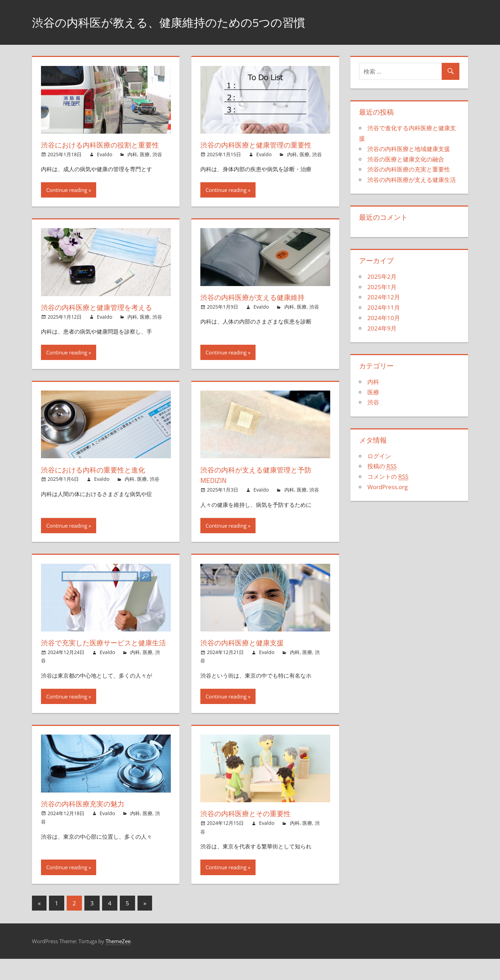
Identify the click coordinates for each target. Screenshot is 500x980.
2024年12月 (384, 297)
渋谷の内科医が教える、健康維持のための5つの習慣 (181, 22)
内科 (132, 165)
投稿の (382, 466)
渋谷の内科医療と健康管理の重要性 (262, 145)
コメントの (388, 477)
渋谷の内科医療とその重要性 (251, 835)
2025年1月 (382, 287)
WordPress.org (387, 487)
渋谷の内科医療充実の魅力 (87, 825)
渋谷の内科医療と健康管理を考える (103, 318)
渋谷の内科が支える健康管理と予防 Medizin (262, 485)
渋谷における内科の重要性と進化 (99, 480)
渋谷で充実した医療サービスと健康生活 (103, 659)
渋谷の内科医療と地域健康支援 (409, 149)
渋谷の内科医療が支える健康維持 (258, 308)
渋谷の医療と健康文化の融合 (406, 159)
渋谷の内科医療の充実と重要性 (409, 169)
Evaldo (105, 165)
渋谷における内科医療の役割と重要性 (103, 150)
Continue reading (67, 201)
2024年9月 (382, 328)
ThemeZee (118, 962)
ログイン (379, 456)
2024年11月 (384, 307)
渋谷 (157, 165)
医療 (145, 165)
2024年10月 (384, 318)
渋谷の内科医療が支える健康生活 (412, 180)
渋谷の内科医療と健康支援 (247, 653)
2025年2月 (382, 277)
